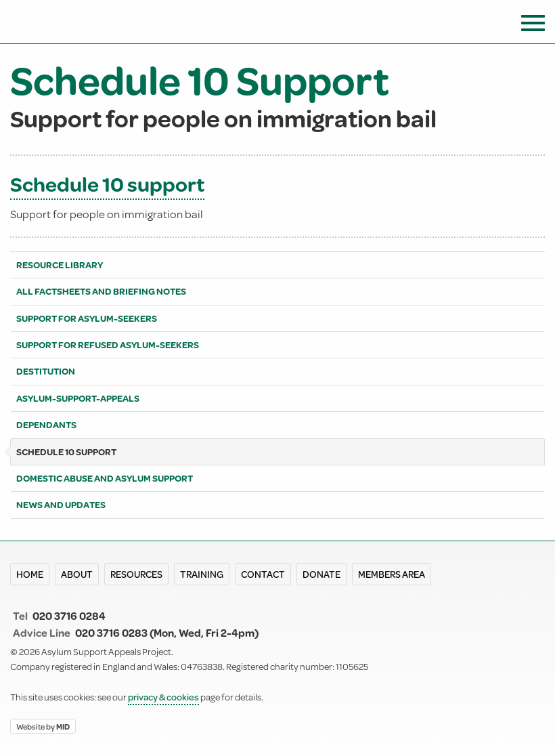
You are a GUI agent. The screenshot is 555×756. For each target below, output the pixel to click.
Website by (43, 726)
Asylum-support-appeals (78, 398)
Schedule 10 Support (66, 452)
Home (30, 574)
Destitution (46, 371)
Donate (321, 574)
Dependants (46, 425)
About (77, 574)
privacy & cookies (163, 697)
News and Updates (61, 505)
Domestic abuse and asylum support (105, 478)
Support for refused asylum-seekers (108, 345)
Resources (136, 574)
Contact (263, 574)
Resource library (60, 265)
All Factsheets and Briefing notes (101, 291)
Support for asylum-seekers (87, 318)
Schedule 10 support (107, 184)
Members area (392, 574)
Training (202, 574)
